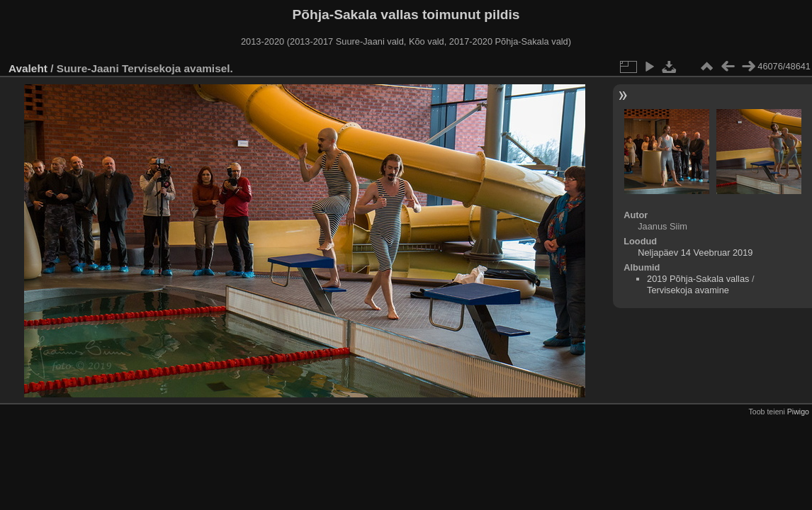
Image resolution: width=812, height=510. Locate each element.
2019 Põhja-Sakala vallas (698, 279)
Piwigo (798, 412)
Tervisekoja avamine (688, 290)
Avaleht (28, 68)
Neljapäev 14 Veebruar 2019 (695, 253)
